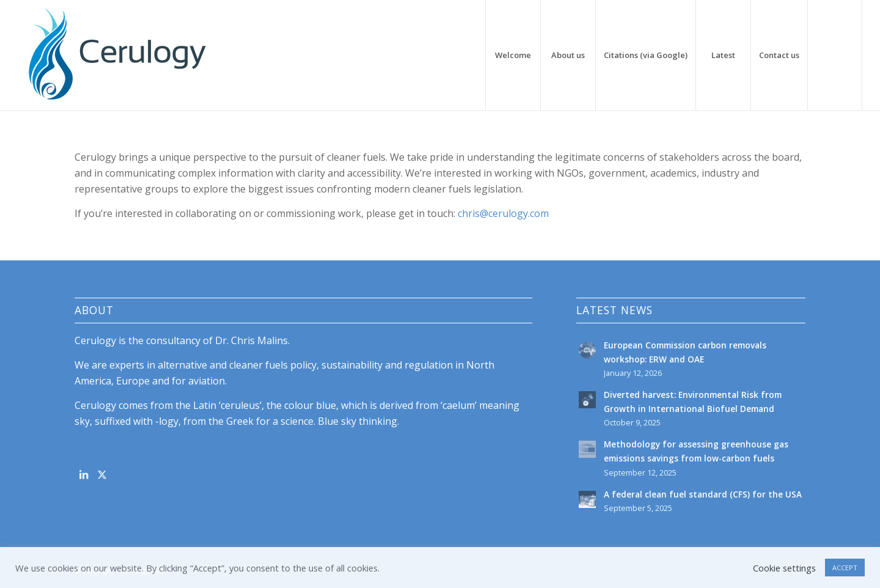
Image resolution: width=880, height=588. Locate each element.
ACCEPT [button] (845, 568)
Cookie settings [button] (784, 568)
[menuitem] (513, 55)
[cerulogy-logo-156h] (116, 55)
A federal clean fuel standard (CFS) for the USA (703, 494)
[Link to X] (102, 474)
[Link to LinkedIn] (83, 474)
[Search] (835, 55)
